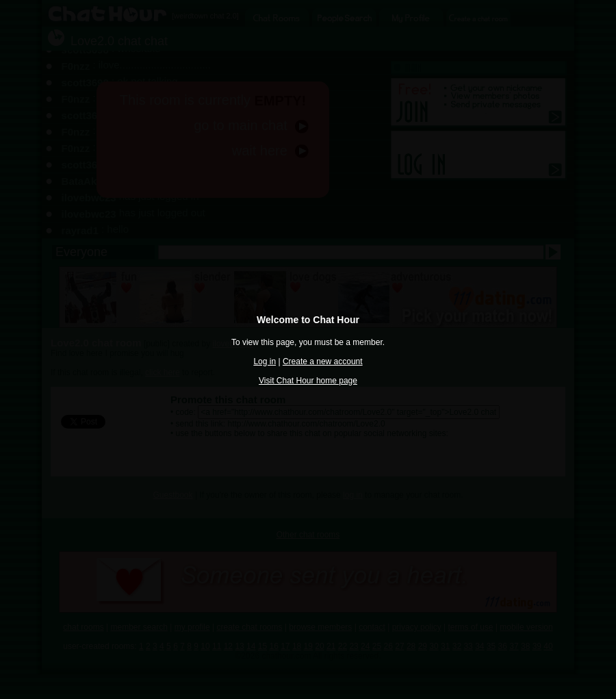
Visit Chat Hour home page (308, 381)
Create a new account (323, 361)
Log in (265, 361)
